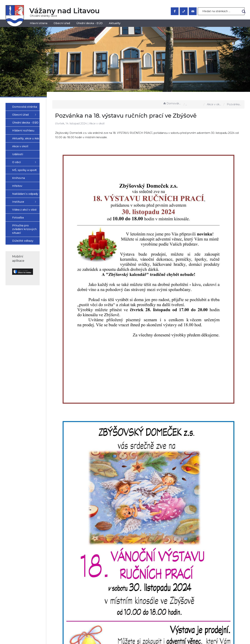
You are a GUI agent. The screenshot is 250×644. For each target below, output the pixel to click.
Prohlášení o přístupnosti (145, 637)
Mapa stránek (137, 641)
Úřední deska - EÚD (89, 23)
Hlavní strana (39, 23)
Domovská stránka (172, 103)
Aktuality (115, 23)
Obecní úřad (62, 23)
